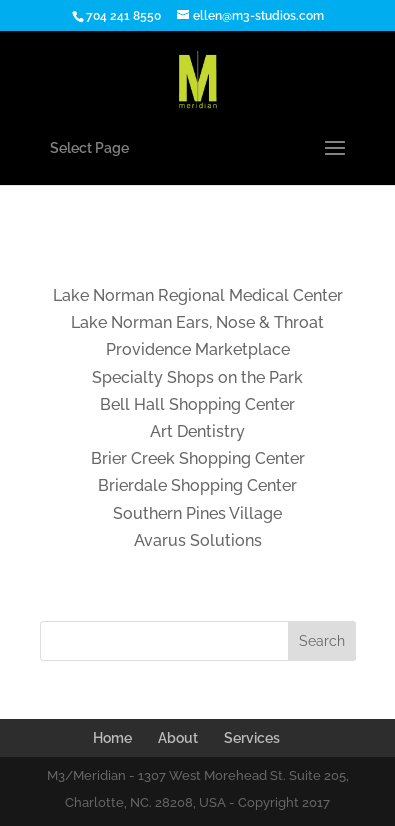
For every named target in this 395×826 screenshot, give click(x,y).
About (178, 738)
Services (252, 738)
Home (112, 738)
